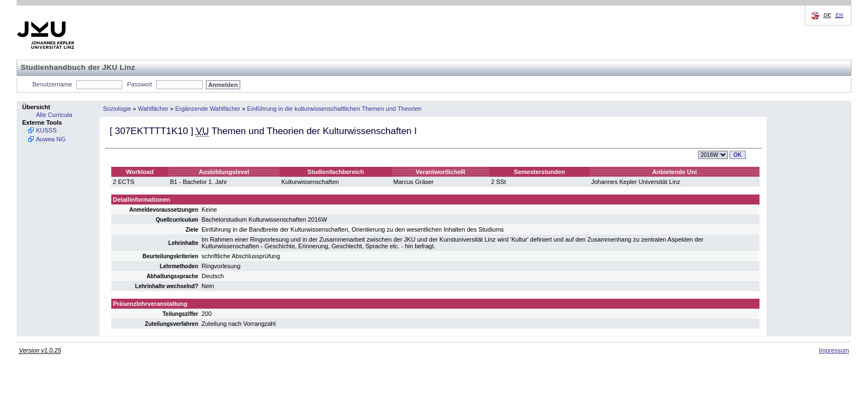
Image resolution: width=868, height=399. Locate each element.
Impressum (834, 350)
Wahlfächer (153, 109)
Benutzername (53, 84)
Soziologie (117, 109)
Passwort (139, 84)
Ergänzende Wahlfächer (208, 109)
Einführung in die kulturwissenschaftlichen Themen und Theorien (334, 109)
